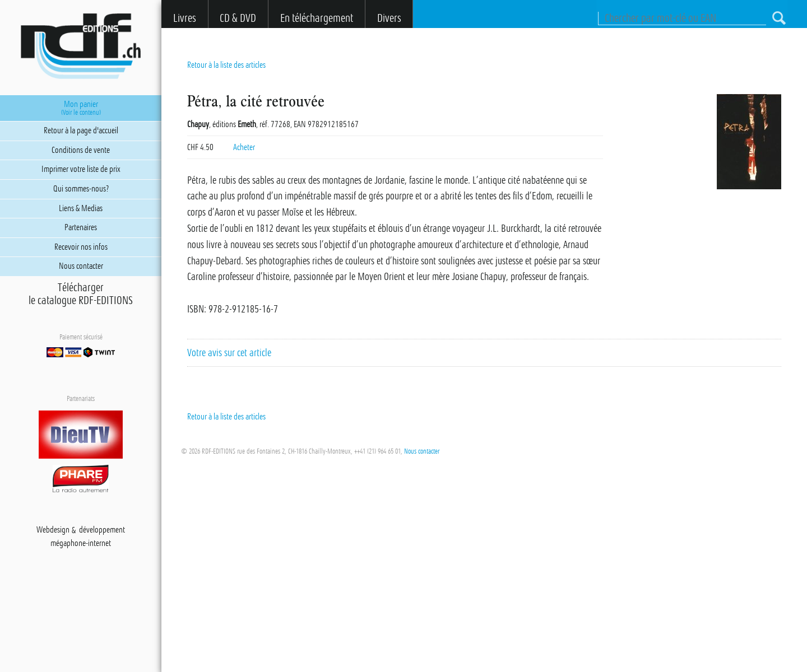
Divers (389, 18)
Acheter (244, 147)
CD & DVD (238, 18)
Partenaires (81, 227)
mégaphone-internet (81, 544)
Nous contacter (422, 451)
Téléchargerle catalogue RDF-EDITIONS (81, 294)
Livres (185, 18)
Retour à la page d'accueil (81, 130)
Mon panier (81, 108)
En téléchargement (317, 18)
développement (102, 530)
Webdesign (53, 530)
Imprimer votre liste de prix (81, 169)
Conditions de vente (81, 150)
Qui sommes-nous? (81, 189)
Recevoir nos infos (81, 247)
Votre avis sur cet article (229, 353)
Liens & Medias (81, 208)
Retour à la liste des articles (226, 65)
